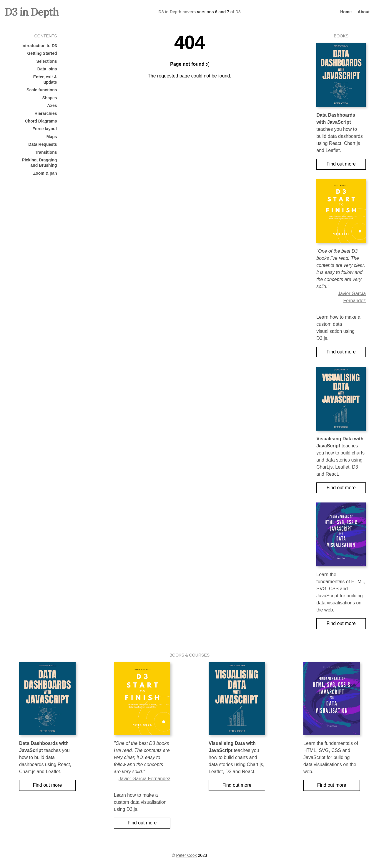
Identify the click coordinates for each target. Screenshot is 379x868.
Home (346, 12)
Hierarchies (46, 113)
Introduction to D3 (39, 46)
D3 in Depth (32, 12)
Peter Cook (187, 855)
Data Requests (43, 144)
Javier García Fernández (144, 779)
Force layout (45, 129)
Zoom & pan (45, 173)
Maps (52, 137)
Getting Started (42, 53)
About (364, 12)
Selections (47, 61)
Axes (52, 105)
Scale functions (42, 90)
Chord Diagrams (41, 121)
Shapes (50, 98)
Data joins (47, 69)
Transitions (46, 152)
